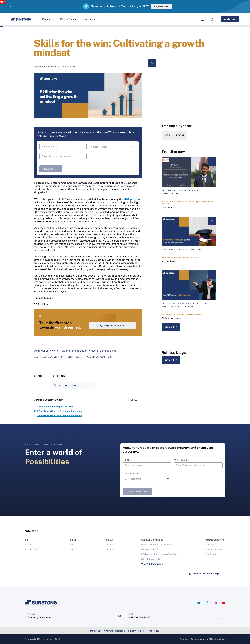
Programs (48, 19)
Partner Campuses (70, 19)
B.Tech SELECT (33, 549)
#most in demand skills (103, 351)
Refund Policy (152, 631)
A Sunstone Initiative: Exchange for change (60, 416)
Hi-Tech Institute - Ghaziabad (156, 545)
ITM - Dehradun (149, 549)
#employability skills (46, 351)
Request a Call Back (113, 326)
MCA (108, 549)
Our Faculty (211, 554)
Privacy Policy (135, 631)
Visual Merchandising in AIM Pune (55, 407)
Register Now (161, 6)
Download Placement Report (205, 573)
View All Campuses (151, 564)
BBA (72, 549)
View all (171, 327)
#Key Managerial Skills (99, 357)
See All (136, 400)
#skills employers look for (49, 357)
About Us (90, 19)
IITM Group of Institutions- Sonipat (159, 554)
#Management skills (74, 351)
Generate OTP (51, 169)
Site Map (32, 531)
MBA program (132, 199)
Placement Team (214, 549)
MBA (167, 135)
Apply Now (230, 19)
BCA (109, 545)
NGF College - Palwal (152, 559)
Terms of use (95, 631)
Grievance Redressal (115, 631)
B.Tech (28, 545)
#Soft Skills (75, 357)
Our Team (210, 545)
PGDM (180, 135)
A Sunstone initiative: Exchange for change (60, 411)
